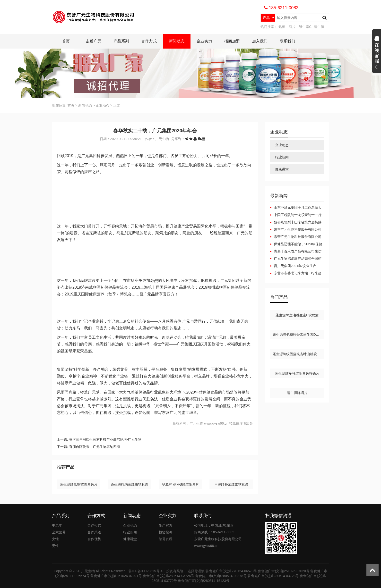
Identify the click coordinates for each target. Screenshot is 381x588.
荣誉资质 (165, 539)
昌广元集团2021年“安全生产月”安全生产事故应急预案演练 (293, 266)
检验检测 (165, 532)
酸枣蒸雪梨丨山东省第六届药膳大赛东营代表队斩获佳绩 (296, 222)
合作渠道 (94, 532)
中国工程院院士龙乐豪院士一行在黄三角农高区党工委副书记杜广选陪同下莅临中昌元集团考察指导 (296, 215)
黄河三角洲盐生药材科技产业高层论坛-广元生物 (105, 439)
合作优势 (94, 539)
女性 (55, 539)
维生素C (305, 27)
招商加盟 (232, 41)
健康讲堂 (282, 169)
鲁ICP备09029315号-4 (146, 571)
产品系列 (121, 41)
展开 (377, 53)
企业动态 (103, 105)
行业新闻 (282, 157)
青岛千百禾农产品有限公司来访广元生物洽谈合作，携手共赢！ (296, 252)
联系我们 (287, 41)
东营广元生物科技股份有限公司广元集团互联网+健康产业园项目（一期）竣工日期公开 (296, 230)
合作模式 (94, 525)
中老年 (57, 525)
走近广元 (94, 41)
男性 (55, 546)
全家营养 (59, 532)
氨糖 (282, 27)
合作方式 (149, 41)
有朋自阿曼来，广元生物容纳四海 (95, 447)
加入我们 (260, 41)
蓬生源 (319, 27)
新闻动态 (177, 41)
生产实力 (165, 525)
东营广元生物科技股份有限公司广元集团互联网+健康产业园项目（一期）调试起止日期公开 (296, 237)
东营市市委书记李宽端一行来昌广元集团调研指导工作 (296, 273)
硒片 (292, 27)
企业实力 (204, 41)
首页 (66, 41)
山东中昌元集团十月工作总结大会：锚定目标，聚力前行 (296, 208)
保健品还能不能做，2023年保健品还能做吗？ (296, 244)
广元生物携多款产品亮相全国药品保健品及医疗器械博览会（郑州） (296, 259)
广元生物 (88, 571)
